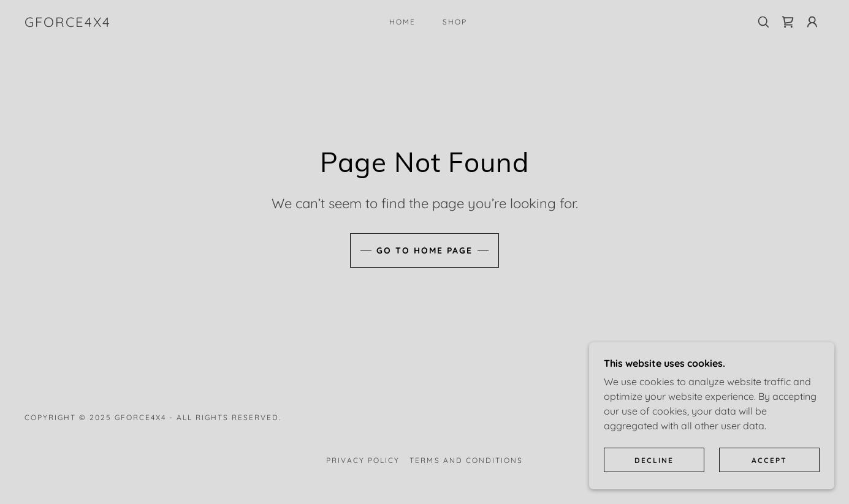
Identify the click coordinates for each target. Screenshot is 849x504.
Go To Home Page (425, 250)
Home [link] (402, 22)
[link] (68, 23)
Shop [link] (455, 22)
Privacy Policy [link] (363, 460)
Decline (654, 485)
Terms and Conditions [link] (466, 460)
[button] (812, 22)
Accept (769, 485)
